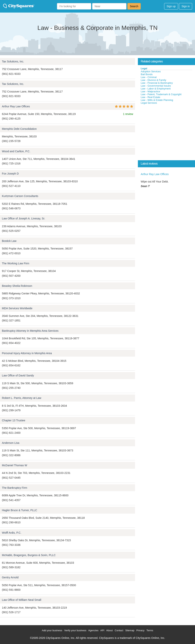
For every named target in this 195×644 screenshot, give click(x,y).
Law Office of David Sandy (18, 375)
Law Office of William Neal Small (22, 600)
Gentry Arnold (10, 577)
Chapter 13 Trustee (14, 420)
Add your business (52, 630)
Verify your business (75, 630)
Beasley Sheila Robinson (17, 286)
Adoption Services (151, 71)
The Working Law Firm (16, 263)
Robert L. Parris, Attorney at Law (22, 398)
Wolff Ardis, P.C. (12, 533)
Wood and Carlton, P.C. (16, 151)
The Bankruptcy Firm (15, 488)
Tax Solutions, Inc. (13, 61)
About (109, 630)
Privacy (140, 630)
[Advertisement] (166, 133)
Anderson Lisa (11, 443)
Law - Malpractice (150, 91)
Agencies (93, 630)
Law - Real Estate (151, 97)
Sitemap (130, 630)
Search (134, 6)
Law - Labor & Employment (156, 89)
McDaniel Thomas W (14, 465)
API (102, 630)
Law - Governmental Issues (156, 86)
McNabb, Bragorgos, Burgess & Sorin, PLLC (29, 555)
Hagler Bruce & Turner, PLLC (20, 510)
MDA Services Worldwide (17, 308)
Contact (119, 630)
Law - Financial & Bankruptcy (157, 83)
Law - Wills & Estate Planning (157, 100)
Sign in (186, 6)
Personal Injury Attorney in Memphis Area (27, 353)
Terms (150, 630)
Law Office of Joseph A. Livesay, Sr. (24, 218)
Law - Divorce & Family (153, 80)
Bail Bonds (147, 74)
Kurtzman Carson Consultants (20, 196)
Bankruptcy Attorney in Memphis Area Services (30, 331)
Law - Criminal (149, 77)
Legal (144, 68)
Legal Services (149, 103)
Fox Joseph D (10, 174)
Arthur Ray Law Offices (16, 106)
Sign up (171, 6)
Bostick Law (9, 241)
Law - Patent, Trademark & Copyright (161, 94)
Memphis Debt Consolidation (19, 129)
